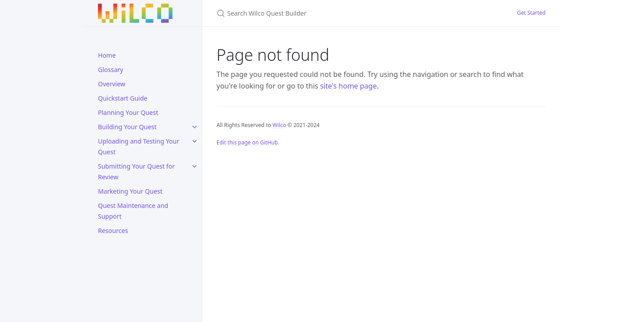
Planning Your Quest (128, 112)
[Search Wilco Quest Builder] (322, 13)
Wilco (279, 125)
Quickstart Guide (123, 98)
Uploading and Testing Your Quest (139, 146)
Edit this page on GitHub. (248, 142)
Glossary (110, 70)
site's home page (349, 86)
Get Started (531, 13)
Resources (113, 231)
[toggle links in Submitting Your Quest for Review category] (195, 166)
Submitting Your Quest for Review (136, 172)
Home (107, 55)
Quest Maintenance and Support (133, 211)
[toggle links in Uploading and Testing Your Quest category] (195, 141)
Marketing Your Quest (130, 191)
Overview (112, 84)
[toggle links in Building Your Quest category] (195, 127)
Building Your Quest (127, 127)
